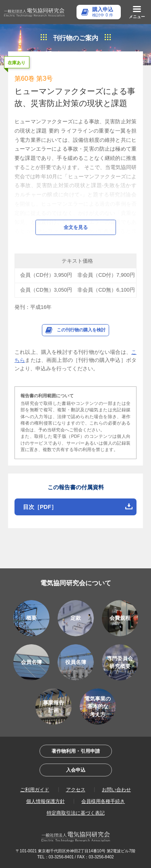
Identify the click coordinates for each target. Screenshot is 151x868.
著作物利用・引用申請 (76, 751)
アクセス (76, 790)
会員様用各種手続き (103, 801)
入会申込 (76, 770)
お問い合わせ (116, 790)
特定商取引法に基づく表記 (76, 813)
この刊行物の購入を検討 (81, 330)
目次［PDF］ (40, 507)
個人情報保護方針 (46, 801)
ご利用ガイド (35, 790)
